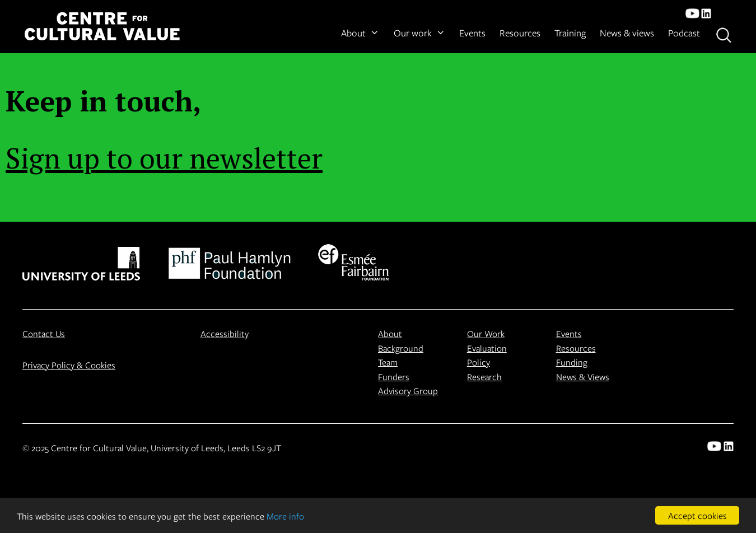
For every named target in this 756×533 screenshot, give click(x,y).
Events (472, 33)
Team (388, 362)
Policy (479, 362)
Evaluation (487, 348)
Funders (394, 377)
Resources (520, 33)
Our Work (486, 333)
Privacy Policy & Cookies (69, 365)
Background (401, 348)
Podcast (684, 33)
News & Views (583, 377)
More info (285, 516)
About (360, 33)
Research (484, 377)
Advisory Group (408, 391)
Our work (419, 33)
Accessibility (225, 333)
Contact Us (44, 333)
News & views (627, 33)
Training (570, 33)
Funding (572, 362)
